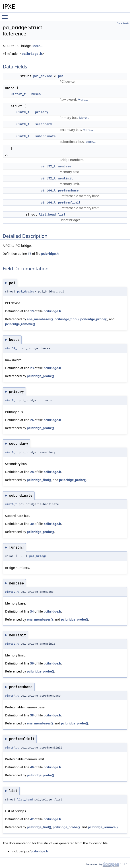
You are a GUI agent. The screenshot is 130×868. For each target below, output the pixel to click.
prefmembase (68, 190)
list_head (47, 214)
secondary (43, 124)
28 (32, 472)
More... (37, 46)
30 (32, 524)
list (62, 214)
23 (32, 368)
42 (32, 819)
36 (32, 663)
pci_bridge (38, 556)
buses (36, 94)
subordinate (45, 136)
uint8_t (23, 112)
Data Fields (123, 23)
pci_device (43, 76)
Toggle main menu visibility (6, 15)
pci (61, 76)
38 (32, 715)
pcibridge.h (32, 54)
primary (42, 112)
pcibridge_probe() (94, 319)
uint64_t (48, 190)
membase (65, 166)
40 (32, 767)
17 (29, 254)
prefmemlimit (69, 202)
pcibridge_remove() (20, 324)
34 (32, 611)
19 (32, 311)
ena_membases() (40, 319)
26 (32, 420)
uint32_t (18, 94)
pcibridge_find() (66, 319)
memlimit (65, 178)
